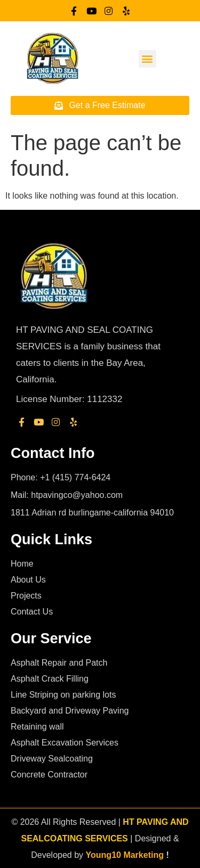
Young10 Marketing (125, 855)
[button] (147, 59)
